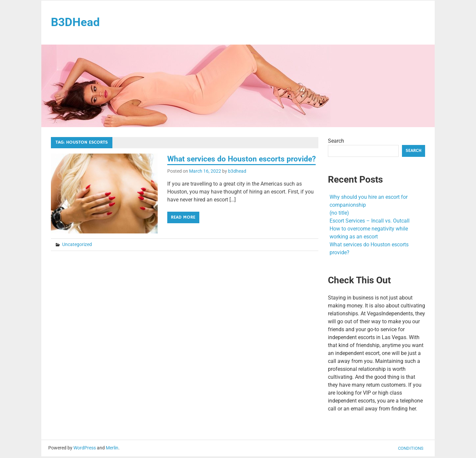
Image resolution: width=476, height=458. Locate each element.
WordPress (85, 449)
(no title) (339, 214)
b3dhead (237, 184)
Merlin (112, 449)
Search (336, 142)
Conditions (411, 450)
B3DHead (77, 23)
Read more (183, 230)
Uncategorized (77, 249)
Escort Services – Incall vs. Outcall (370, 222)
